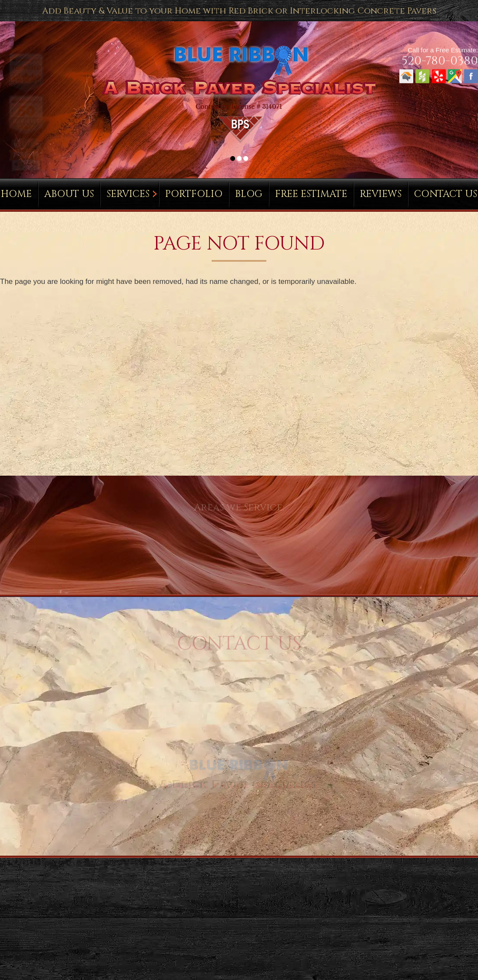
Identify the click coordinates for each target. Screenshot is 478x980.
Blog (249, 194)
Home (16, 194)
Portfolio (194, 194)
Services (128, 194)
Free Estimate (311, 194)
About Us (69, 194)
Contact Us (446, 194)
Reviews (381, 194)
